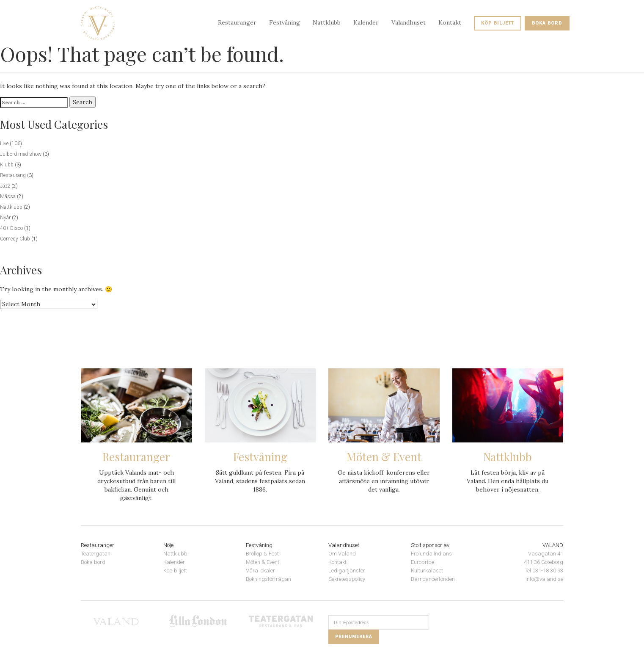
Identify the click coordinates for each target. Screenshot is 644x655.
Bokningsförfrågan (268, 579)
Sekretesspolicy (347, 579)
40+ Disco (11, 228)
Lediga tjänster (347, 571)
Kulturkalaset (427, 571)
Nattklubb (327, 22)
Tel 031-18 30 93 (544, 571)
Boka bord (547, 23)
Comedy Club (15, 239)
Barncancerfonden (433, 579)
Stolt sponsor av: (431, 545)
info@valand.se (544, 579)
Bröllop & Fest (262, 554)
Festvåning (285, 22)
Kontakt (450, 22)
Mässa (8, 196)
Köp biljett (498, 23)
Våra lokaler (260, 571)
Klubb (7, 165)
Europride (422, 562)
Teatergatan (96, 554)
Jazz (5, 186)
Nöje (168, 545)
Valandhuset (409, 22)
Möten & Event (263, 562)
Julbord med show (21, 154)
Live (4, 144)
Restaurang (13, 175)
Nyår (5, 218)
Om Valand (342, 554)
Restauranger (237, 22)
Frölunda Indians (431, 554)
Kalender (366, 22)
